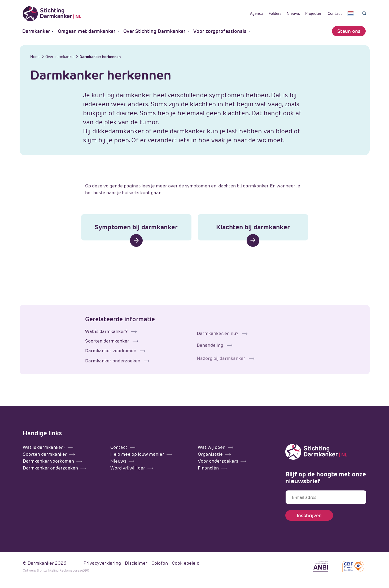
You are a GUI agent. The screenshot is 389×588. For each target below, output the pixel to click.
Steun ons (349, 31)
